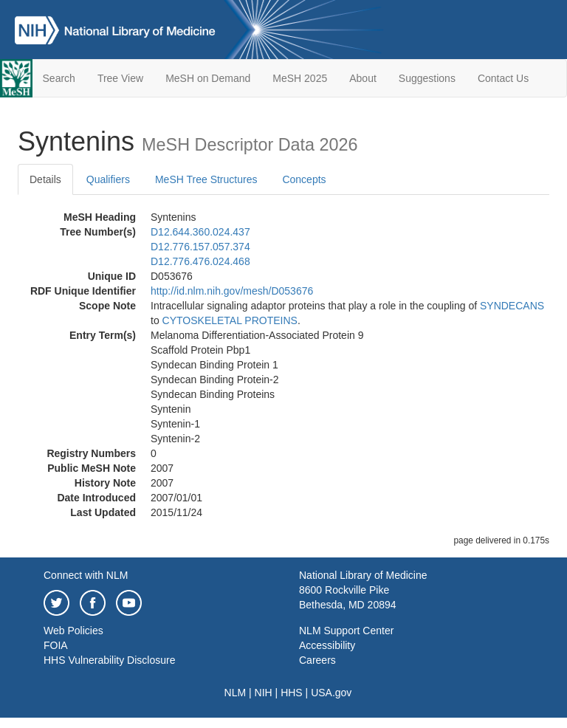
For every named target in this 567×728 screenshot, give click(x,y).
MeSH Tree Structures (206, 179)
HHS (292, 693)
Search (59, 78)
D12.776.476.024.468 (200, 261)
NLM (236, 693)
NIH (264, 693)
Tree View (120, 78)
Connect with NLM (86, 575)
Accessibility (327, 645)
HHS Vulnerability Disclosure (109, 660)
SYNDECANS (512, 306)
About (363, 78)
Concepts (304, 179)
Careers (317, 660)
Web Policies (73, 631)
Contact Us (503, 78)
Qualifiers (108, 179)
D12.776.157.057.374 (200, 247)
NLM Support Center (346, 631)
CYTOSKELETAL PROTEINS (230, 320)
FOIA (56, 645)
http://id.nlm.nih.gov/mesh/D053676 (232, 291)
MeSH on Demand (208, 78)
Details (45, 179)
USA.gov (331, 693)
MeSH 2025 (300, 78)
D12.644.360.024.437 (200, 232)
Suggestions (427, 78)
